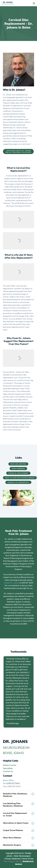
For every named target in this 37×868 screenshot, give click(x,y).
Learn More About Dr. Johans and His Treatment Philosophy (18, 151)
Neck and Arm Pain (18, 464)
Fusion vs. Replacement (18, 473)
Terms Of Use (28, 859)
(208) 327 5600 (13, 783)
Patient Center (10, 765)
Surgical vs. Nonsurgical (18, 482)
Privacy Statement (13, 859)
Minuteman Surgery (18, 845)
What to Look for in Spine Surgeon (20, 478)
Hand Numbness (18, 469)
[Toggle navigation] (34, 3)
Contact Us (8, 771)
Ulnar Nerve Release (18, 838)
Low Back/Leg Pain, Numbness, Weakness (18, 805)
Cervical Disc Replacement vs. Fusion (18, 814)
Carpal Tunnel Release (18, 831)
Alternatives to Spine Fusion (18, 823)
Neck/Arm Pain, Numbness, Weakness (18, 795)
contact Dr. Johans (11, 583)
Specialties (8, 768)
